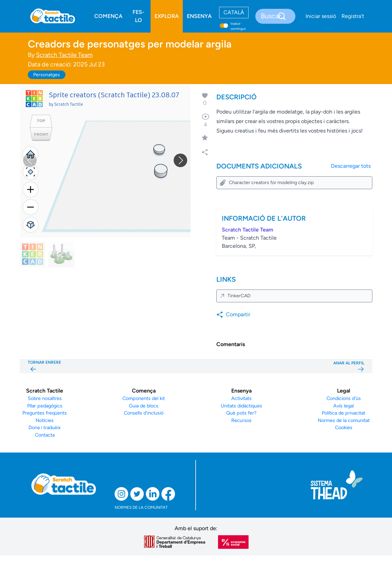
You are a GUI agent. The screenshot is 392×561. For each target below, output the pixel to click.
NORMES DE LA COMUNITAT (141, 507)
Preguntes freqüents (45, 413)
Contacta (45, 435)
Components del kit (144, 398)
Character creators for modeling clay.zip (267, 183)
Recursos (241, 420)
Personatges (47, 75)
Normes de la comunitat (344, 420)
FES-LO (139, 16)
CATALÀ (234, 12)
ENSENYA (199, 16)
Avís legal (344, 406)
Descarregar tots (351, 166)
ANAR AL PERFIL (349, 367)
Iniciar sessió (321, 16)
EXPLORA (167, 16)
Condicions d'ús (344, 398)
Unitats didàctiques (241, 406)
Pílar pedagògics (45, 406)
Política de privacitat (344, 413)
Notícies (45, 420)
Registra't (353, 16)
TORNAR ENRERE (44, 367)
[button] (180, 160)
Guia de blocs (144, 406)
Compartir (233, 315)
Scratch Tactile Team (64, 55)
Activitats (241, 398)
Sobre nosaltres (45, 398)
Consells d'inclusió (144, 413)
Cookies (344, 427)
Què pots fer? (241, 413)
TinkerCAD (235, 296)
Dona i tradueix (45, 427)
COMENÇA (108, 16)
